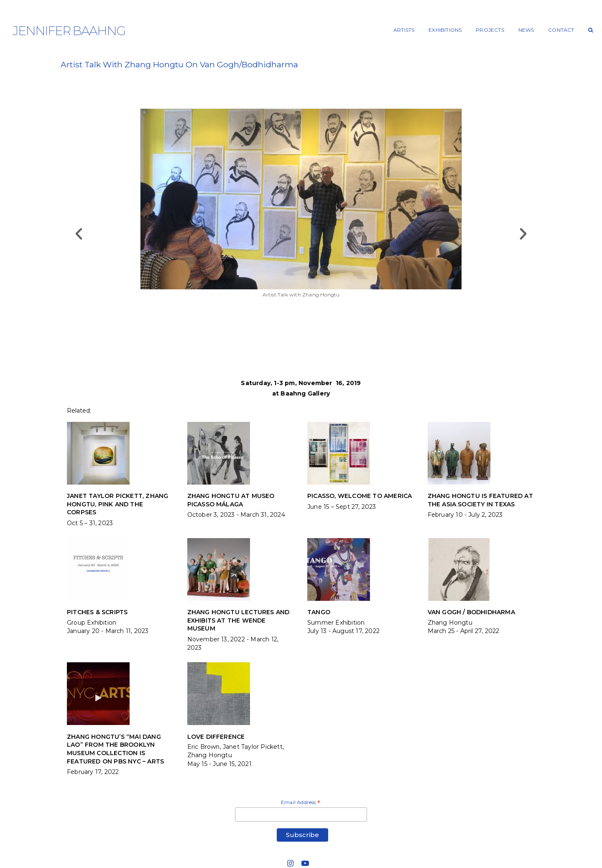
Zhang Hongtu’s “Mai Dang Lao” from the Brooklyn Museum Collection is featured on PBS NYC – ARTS (115, 749)
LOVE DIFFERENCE (216, 737)
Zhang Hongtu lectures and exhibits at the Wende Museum (239, 620)
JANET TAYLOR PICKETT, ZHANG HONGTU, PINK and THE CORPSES (117, 504)
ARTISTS (404, 30)
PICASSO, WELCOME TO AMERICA (360, 496)
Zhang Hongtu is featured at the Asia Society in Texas (480, 500)
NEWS (526, 30)
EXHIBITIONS (445, 30)
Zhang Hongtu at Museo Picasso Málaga (231, 500)
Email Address (301, 803)
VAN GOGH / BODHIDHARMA (471, 612)
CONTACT (561, 30)
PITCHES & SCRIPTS (97, 612)
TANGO (319, 612)
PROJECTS (490, 30)
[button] (79, 234)
